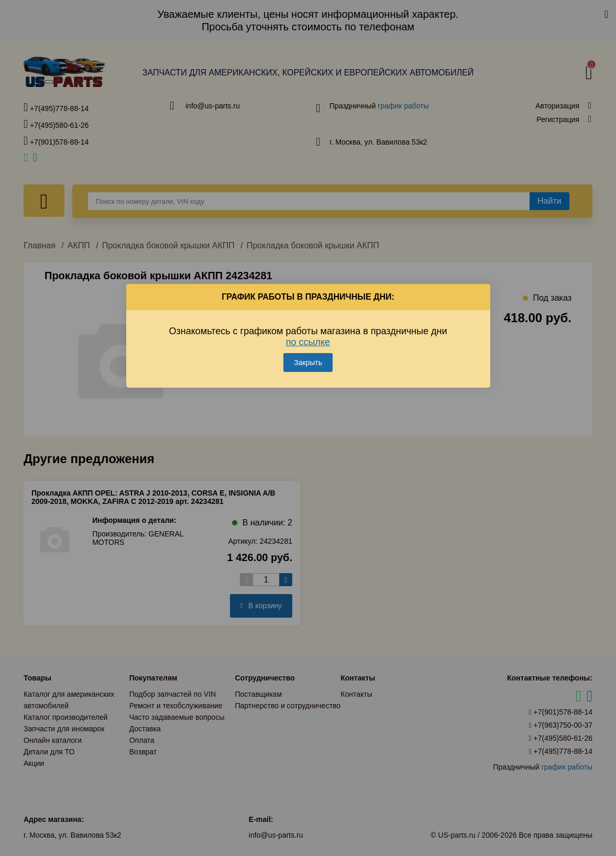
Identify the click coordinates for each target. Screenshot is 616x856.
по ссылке (308, 342)
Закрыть (308, 363)
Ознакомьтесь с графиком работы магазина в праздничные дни (308, 337)
